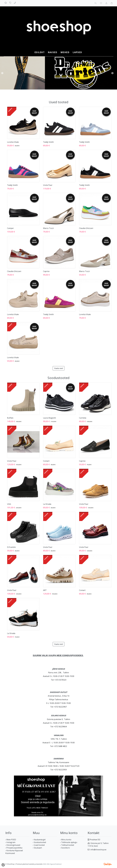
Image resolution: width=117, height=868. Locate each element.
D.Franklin (11, 547)
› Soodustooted (39, 842)
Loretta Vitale (13, 142)
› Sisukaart (37, 848)
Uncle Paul (48, 185)
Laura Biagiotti (49, 418)
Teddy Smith (48, 142)
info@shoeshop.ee (98, 850)
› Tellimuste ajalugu (69, 842)
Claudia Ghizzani (86, 228)
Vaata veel (59, 368)
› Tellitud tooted (67, 845)
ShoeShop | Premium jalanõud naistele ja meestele (25, 864)
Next (112, 73)
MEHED (65, 52)
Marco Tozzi (48, 228)
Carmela (83, 418)
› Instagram (10, 842)
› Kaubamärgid (39, 840)
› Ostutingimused (13, 845)
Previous (2, 73)
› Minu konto (66, 840)
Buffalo (10, 418)
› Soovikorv (65, 848)
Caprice (46, 271)
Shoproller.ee (108, 864)
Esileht (40, 52)
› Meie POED (11, 840)
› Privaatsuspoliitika (14, 848)
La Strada (47, 504)
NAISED (53, 52)
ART (45, 590)
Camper (10, 228)
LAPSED (77, 52)
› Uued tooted (39, 845)
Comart (46, 461)
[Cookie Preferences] (3, 865)
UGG (9, 504)
